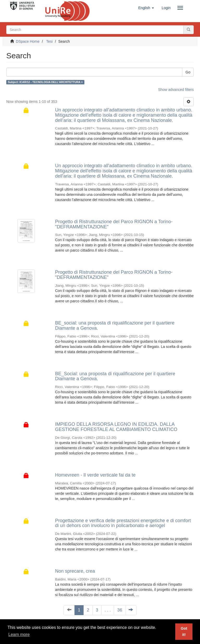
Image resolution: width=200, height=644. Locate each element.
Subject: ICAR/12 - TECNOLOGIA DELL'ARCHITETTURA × (45, 82)
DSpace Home (28, 41)
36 (120, 610)
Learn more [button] (19, 634)
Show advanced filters (176, 90)
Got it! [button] (184, 632)
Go (188, 72)
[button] (146, 8)
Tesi (49, 41)
